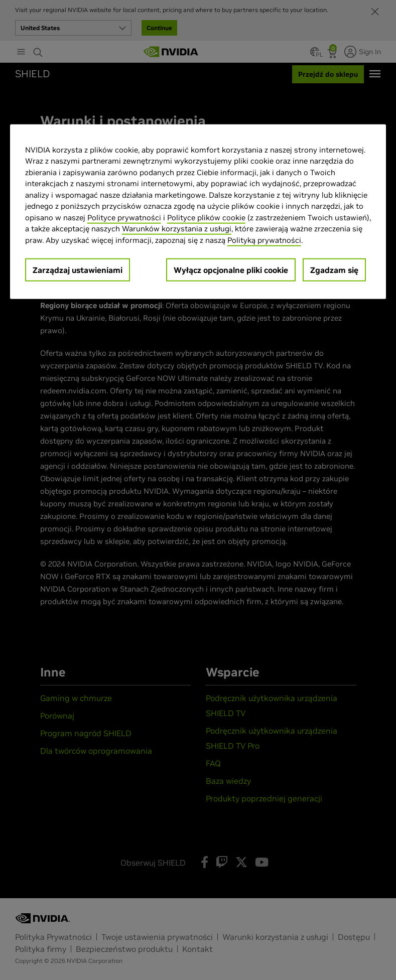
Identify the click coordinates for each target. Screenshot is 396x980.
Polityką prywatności (264, 240)
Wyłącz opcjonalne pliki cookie (231, 270)
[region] (198, 212)
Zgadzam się (334, 270)
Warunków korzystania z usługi (177, 229)
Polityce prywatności (124, 218)
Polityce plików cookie (206, 218)
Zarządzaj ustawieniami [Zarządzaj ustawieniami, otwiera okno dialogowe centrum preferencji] (78, 270)
